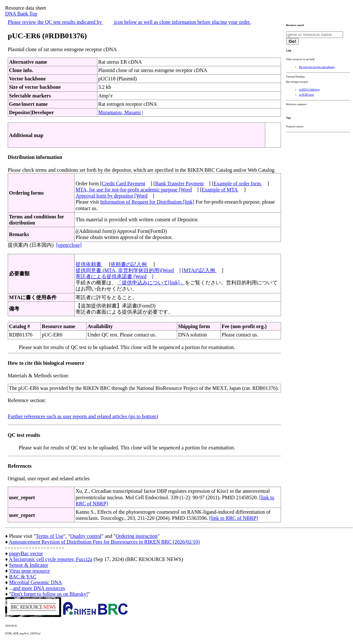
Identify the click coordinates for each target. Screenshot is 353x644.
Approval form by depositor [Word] (115, 196)
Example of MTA (220, 190)
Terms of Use (50, 536)
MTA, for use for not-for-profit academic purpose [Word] (137, 190)
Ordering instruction (137, 536)
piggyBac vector (26, 553)
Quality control (86, 536)
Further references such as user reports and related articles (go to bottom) (83, 416)
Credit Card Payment (124, 184)
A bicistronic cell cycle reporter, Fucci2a (50, 559)
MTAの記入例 (200, 270)
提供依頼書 (89, 264)
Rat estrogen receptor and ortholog (317, 67)
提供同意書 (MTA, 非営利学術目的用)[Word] (128, 270)
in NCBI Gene (306, 95)
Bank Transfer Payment (180, 184)
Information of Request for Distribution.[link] (147, 202)
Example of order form (238, 184)
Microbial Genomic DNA (35, 582)
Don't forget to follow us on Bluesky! (50, 594)
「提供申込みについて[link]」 (151, 283)
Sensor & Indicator (29, 565)
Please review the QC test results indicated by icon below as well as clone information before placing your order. (129, 22)
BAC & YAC (23, 577)
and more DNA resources (39, 588)
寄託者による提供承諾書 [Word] (114, 276)
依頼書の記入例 (129, 264)
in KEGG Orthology (309, 90)
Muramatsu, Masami (120, 112)
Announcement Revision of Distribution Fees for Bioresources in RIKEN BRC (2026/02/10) (104, 542)
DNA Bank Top (21, 14)
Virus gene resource (29, 571)
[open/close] (69, 245)
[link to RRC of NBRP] (234, 518)
